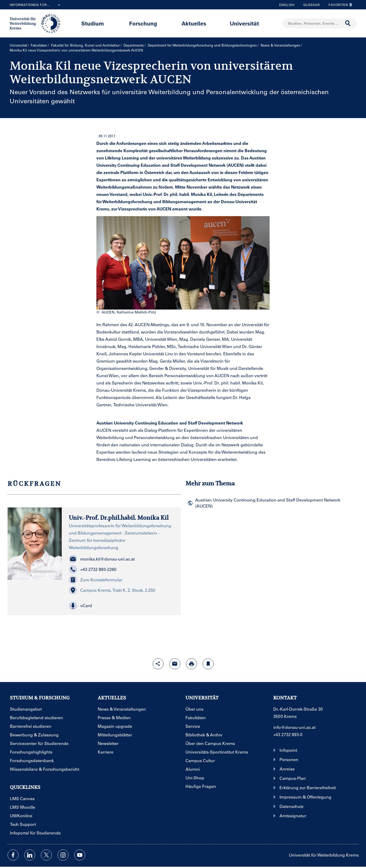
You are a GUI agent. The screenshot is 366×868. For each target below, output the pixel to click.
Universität (244, 23)
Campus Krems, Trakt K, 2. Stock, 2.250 (112, 590)
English (287, 5)
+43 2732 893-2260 (93, 569)
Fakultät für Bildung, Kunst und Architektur (85, 45)
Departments (134, 45)
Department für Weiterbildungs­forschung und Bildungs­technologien (202, 45)
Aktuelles (194, 23)
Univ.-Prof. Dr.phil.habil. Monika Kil (119, 518)
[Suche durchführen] (348, 23)
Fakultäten (39, 45)
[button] (121, 606)
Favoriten (339, 5)
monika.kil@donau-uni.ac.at (102, 559)
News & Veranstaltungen (280, 45)
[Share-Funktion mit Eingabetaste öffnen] (158, 664)
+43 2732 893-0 (288, 734)
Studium (93, 23)
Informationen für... (36, 5)
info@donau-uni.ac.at (294, 727)
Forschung (143, 23)
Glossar (310, 5)
